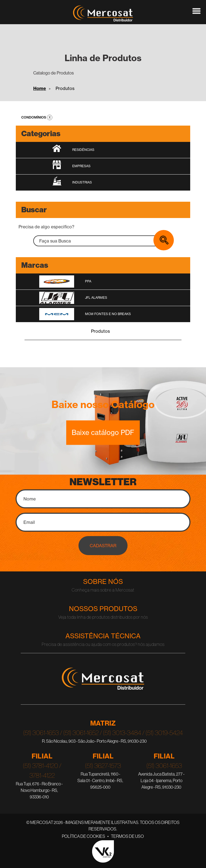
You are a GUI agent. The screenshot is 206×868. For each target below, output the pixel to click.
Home (40, 88)
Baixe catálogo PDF (103, 433)
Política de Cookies (84, 836)
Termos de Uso (127, 836)
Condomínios (34, 117)
